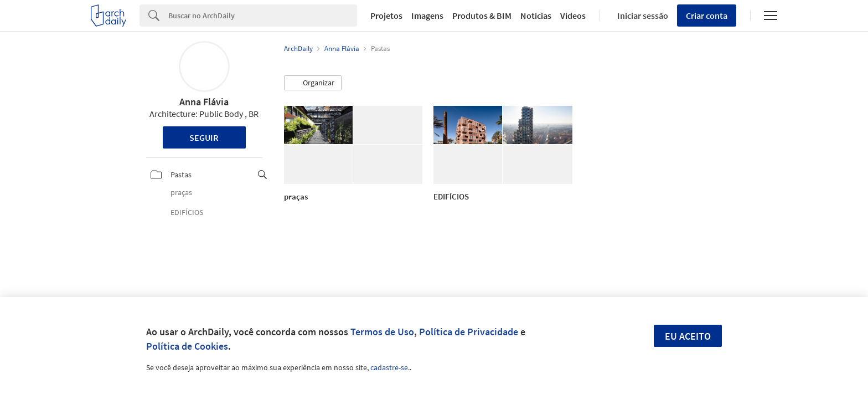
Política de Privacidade (469, 332)
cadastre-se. (390, 367)
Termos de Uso (382, 332)
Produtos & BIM (482, 16)
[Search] (263, 16)
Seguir (204, 137)
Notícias (536, 16)
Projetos (386, 16)
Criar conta (707, 16)
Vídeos (573, 16)
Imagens (427, 16)
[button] (313, 83)
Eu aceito (688, 336)
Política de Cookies (187, 346)
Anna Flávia (204, 102)
